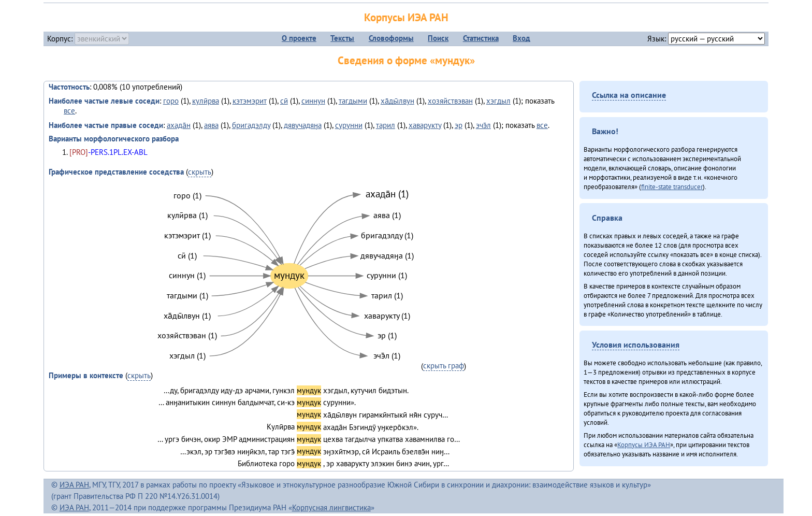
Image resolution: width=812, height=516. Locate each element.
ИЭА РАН (74, 485)
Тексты (342, 38)
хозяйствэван (450, 101)
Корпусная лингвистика (331, 507)
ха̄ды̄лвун (397, 101)
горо (171, 101)
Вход (521, 38)
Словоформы (391, 38)
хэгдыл (498, 101)
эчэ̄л (483, 125)
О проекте (299, 38)
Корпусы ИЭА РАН (406, 17)
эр (459, 125)
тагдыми (353, 101)
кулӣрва (206, 101)
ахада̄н (179, 125)
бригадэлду (251, 125)
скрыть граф (444, 365)
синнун (313, 101)
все (69, 111)
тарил (386, 125)
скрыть (200, 172)
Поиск (438, 38)
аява (211, 125)
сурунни (349, 125)
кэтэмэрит (250, 101)
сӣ (284, 101)
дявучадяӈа (303, 125)
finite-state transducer (672, 187)
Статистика (481, 38)
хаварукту (425, 125)
